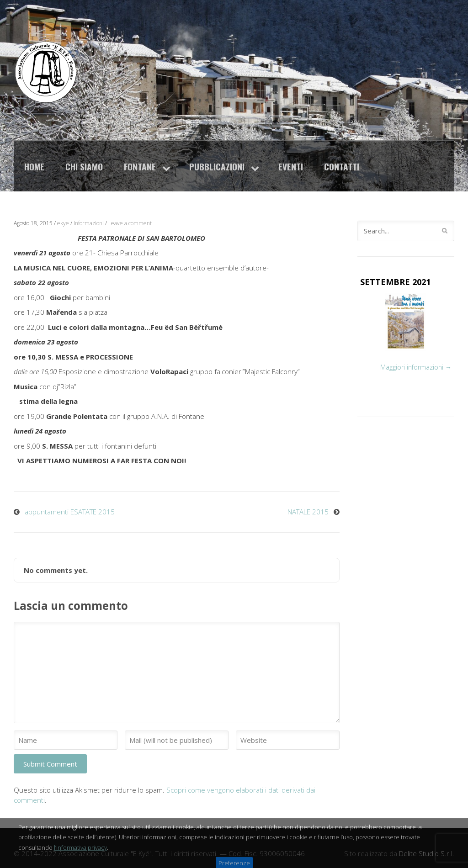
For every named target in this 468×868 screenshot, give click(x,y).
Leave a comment (130, 223)
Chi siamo (84, 167)
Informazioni (89, 223)
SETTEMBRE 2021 (395, 282)
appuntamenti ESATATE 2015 (70, 512)
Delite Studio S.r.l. (427, 853)
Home (34, 167)
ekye (63, 223)
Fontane (140, 167)
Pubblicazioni (217, 167)
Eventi (291, 167)
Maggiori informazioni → (416, 367)
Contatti (342, 167)
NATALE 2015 (308, 512)
